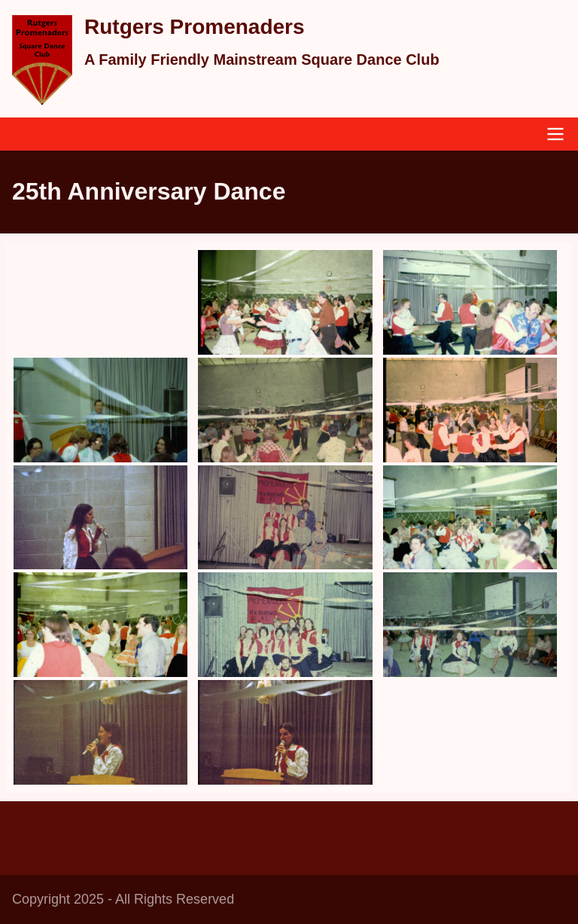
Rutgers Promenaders (195, 27)
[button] (285, 302)
